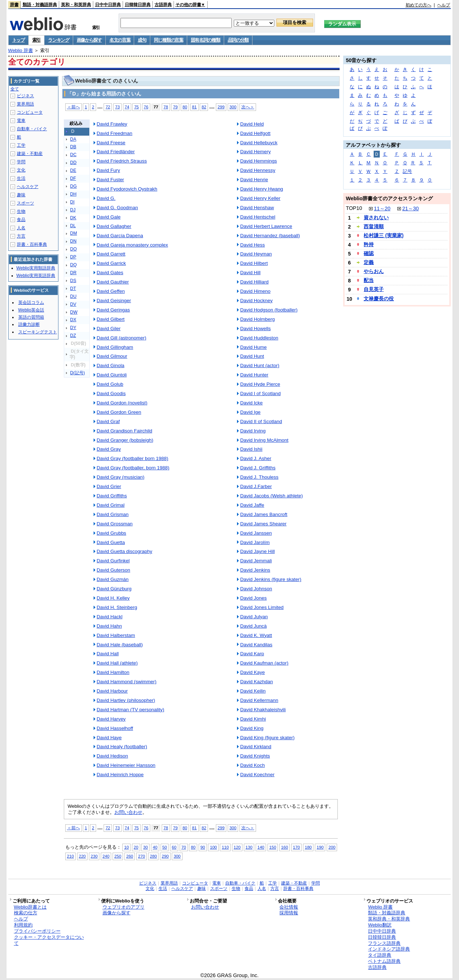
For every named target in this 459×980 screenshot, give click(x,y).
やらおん (374, 271)
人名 (21, 228)
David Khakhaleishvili (263, 710)
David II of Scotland (261, 421)
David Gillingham (115, 347)
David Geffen (111, 291)
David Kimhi (253, 719)
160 (285, 847)
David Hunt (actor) (260, 365)
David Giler (109, 329)
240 (106, 856)
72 (108, 107)
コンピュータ (30, 112)
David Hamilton (113, 672)
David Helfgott (255, 133)
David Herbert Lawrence (266, 226)
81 (195, 107)
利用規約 (23, 925)
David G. (106, 198)
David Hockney (256, 301)
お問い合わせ (128, 812)
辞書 (14, 5)
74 (127, 107)
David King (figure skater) (268, 738)
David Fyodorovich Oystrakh (127, 189)
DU (74, 296)
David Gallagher (114, 226)
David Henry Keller (260, 198)
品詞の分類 (238, 40)
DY (73, 328)
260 (130, 856)
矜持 (369, 244)
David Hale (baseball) (120, 645)
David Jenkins (255, 570)
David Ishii (251, 449)
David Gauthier (113, 282)
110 (225, 847)
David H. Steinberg (117, 607)
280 (153, 856)
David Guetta (111, 542)
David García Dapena (120, 236)
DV (73, 304)
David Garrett (111, 254)
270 (141, 856)
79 (175, 107)
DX (73, 320)
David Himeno (255, 291)
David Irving (253, 431)
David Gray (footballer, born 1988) (133, 468)
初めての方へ (418, 5)
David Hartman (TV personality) (131, 710)
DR (74, 273)
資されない (376, 217)
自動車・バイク (32, 129)
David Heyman (256, 254)
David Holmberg (257, 319)
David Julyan (254, 617)
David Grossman (115, 524)
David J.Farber (256, 486)
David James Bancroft (264, 514)
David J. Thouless (259, 477)
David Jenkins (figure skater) (271, 579)
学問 (21, 162)
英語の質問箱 (31, 317)
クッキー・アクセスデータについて (49, 940)
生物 (21, 211)
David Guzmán (113, 579)
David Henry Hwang (262, 189)
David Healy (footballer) (122, 747)
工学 (21, 145)
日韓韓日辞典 (138, 5)
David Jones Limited (262, 607)
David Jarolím (255, 542)
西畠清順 (374, 226)
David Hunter (254, 375)
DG (74, 186)
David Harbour (112, 691)
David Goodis (111, 393)
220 (82, 856)
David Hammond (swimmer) (127, 682)
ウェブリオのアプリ (124, 907)
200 (332, 847)
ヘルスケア (28, 187)
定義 (369, 262)
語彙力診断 (29, 324)
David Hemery (255, 152)
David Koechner (257, 775)
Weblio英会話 (31, 310)
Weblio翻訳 (380, 925)
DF (73, 178)
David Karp (252, 654)
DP (73, 257)
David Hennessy (258, 170)
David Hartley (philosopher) (126, 700)
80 (185, 107)
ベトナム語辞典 (384, 961)
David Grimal (111, 505)
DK (73, 218)
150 (273, 847)
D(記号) (78, 373)
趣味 (21, 195)
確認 (369, 253)
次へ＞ (248, 107)
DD (74, 163)
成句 (142, 40)
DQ (74, 265)
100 (213, 847)
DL (73, 226)
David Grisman (113, 514)
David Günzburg (114, 589)
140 (261, 847)
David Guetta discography (125, 551)
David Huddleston (259, 338)
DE (73, 170)
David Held (252, 124)
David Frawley (112, 124)
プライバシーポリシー (37, 931)
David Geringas (113, 310)
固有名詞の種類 (205, 40)
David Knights (255, 756)
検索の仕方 (26, 913)
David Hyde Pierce (260, 384)
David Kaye (253, 672)
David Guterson (113, 570)
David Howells (255, 329)
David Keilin (253, 691)
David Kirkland (256, 747)
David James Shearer (263, 524)
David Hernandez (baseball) (270, 236)
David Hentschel (258, 217)
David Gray (109, 449)
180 (308, 847)
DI (72, 202)
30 (145, 847)
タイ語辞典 (380, 955)
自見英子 (374, 289)
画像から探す (89, 40)
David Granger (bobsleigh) (125, 440)
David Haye (109, 738)
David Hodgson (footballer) (269, 310)
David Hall (108, 654)
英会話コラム (31, 303)
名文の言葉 (120, 40)
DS (73, 281)
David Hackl (110, 617)
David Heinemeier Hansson (126, 765)
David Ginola (111, 365)
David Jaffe (252, 505)
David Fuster (110, 180)
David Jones (254, 598)
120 (237, 847)
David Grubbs (112, 533)
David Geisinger (114, 301)
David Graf (108, 421)
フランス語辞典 (384, 943)
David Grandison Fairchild (125, 431)
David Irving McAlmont (264, 440)
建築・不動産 (30, 154)
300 (233, 107)
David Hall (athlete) (117, 663)
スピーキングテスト (38, 332)
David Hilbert (254, 263)
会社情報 (289, 907)
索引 (36, 40)
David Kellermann (259, 700)
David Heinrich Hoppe (120, 775)
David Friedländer (116, 152)
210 (70, 856)
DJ (73, 210)
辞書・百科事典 (32, 244)
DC (74, 155)
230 (94, 856)
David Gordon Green (119, 412)
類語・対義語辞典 (40, 5)
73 (117, 107)
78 (166, 107)
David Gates (110, 273)
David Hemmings (259, 161)
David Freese (111, 143)
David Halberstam (116, 635)
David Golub (110, 384)
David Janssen (256, 533)
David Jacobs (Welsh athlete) (272, 496)
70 (184, 847)
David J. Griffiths (258, 468)
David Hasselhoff (115, 728)
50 (165, 847)
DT (73, 289)
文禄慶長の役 (379, 299)
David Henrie (254, 180)
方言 (21, 236)
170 (296, 847)
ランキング (59, 40)
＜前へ (74, 107)
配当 (369, 280)
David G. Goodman (117, 208)
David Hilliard (254, 282)
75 (136, 107)
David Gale (109, 217)
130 (249, 847)
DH (74, 194)
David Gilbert (111, 319)
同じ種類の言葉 (169, 40)
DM (74, 233)
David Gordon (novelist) (122, 403)
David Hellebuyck (259, 143)
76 (146, 107)
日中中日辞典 (108, 5)
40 (155, 847)
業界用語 (25, 104)
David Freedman (115, 133)
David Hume (254, 347)
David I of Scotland (261, 393)
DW (74, 312)
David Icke (252, 403)
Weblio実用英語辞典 (36, 276)
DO (74, 249)
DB (73, 147)
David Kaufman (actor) (264, 663)
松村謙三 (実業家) (384, 235)
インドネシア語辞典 (389, 949)
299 (221, 107)
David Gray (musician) (121, 477)
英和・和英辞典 (76, 5)
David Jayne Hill (257, 551)
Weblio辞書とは (30, 907)
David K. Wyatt (256, 635)
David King (252, 728)
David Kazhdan (257, 682)
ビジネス (25, 96)
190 (320, 847)
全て (15, 89)
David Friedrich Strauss (122, 161)
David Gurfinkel (113, 561)
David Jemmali (256, 561)
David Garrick (111, 263)
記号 (407, 171)
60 (174, 847)
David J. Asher (256, 458)
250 (118, 856)
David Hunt (252, 356)
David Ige (250, 412)
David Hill (250, 273)
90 (203, 847)
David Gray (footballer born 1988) (133, 458)
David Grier (109, 486)
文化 (21, 170)
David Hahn (109, 626)
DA (73, 139)
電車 (21, 121)
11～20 (382, 208)
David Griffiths (112, 496)
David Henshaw (257, 208)
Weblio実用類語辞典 (36, 268)
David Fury (108, 170)
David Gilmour (112, 356)
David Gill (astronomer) (122, 338)
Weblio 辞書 (21, 50)
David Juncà (254, 626)
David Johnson (256, 589)
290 (165, 856)
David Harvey (111, 719)
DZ (73, 336)
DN (74, 241)
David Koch (253, 765)
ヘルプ (444, 5)
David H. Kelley (113, 598)
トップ (18, 40)
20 (136, 847)
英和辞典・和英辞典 (389, 919)
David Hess (253, 245)
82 (204, 107)
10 (126, 847)
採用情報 (289, 913)
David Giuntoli (112, 375)
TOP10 (354, 208)
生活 (21, 178)
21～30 (411, 208)
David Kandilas (256, 645)
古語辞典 (163, 5)
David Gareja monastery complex (133, 245)
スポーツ (25, 203)
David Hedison (113, 756)
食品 (21, 220)
